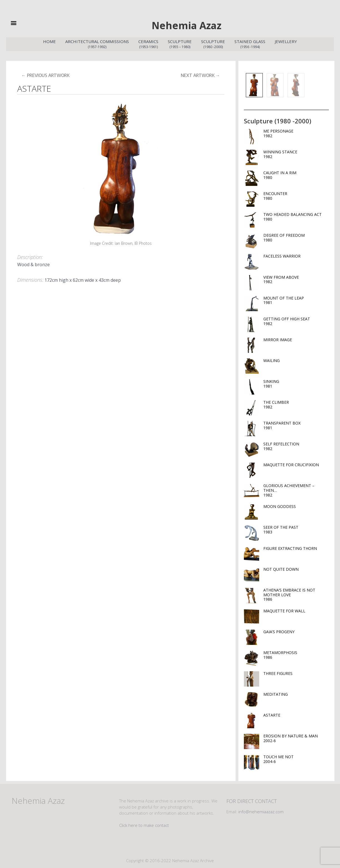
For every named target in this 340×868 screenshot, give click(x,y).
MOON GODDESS (280, 505)
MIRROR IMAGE (278, 339)
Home (49, 40)
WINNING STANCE (296, 153)
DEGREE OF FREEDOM (296, 236)
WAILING (272, 359)
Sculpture (180, 43)
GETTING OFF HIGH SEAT (296, 320)
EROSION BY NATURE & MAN (296, 737)
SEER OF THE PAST (296, 528)
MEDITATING (276, 693)
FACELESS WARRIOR (282, 255)
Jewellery (286, 40)
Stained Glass (250, 43)
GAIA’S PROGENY (279, 631)
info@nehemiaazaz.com (261, 810)
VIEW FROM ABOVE (296, 278)
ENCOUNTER (296, 195)
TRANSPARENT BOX (296, 424)
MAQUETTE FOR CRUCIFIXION (291, 464)
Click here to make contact (144, 824)
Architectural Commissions (97, 43)
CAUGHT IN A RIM (296, 174)
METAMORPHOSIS (296, 654)
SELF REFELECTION (296, 445)
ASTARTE (272, 714)
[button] (22, 23)
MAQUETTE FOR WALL (284, 610)
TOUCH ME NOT (296, 758)
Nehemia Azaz (186, 24)
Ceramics (148, 43)
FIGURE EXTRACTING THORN (290, 547)
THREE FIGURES (278, 672)
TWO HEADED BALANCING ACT (296, 216)
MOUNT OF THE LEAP (296, 299)
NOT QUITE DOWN (281, 568)
